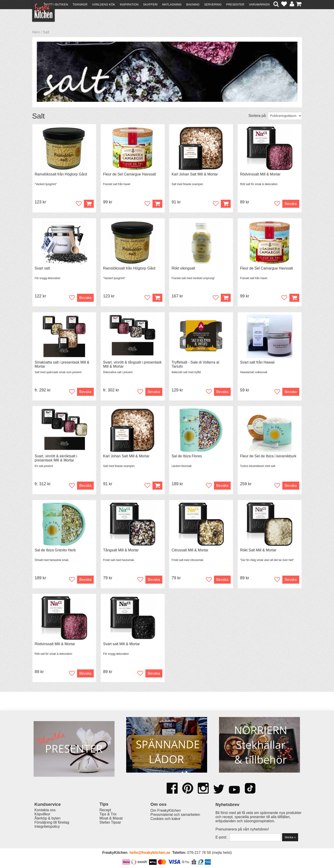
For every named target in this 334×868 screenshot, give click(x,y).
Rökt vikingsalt (183, 268)
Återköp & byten (48, 818)
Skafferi (150, 4)
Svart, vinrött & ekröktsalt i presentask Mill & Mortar (56, 458)
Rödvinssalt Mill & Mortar (260, 174)
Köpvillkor (42, 814)
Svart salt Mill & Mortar (122, 644)
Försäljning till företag (52, 822)
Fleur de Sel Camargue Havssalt (130, 174)
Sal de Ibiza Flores (187, 456)
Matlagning (172, 4)
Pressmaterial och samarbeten (175, 815)
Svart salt (42, 268)
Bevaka (291, 204)
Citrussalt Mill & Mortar (190, 550)
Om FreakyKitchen (166, 810)
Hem (36, 32)
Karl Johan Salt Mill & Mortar (195, 174)
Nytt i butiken (57, 4)
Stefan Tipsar (110, 822)
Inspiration (129, 4)
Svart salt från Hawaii (257, 362)
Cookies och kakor (166, 819)
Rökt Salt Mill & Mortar (258, 550)
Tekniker (80, 4)
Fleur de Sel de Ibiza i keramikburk (268, 456)
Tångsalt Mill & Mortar (121, 550)
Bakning (193, 4)
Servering (213, 4)
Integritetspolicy (47, 826)
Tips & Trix (108, 814)
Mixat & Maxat (111, 818)
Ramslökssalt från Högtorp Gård (61, 174)
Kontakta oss (45, 810)
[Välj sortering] (285, 116)
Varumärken (259, 4)
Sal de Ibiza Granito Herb (55, 550)
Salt (46, 32)
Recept (105, 810)
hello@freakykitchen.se (150, 853)
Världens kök (104, 4)
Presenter (235, 4)
